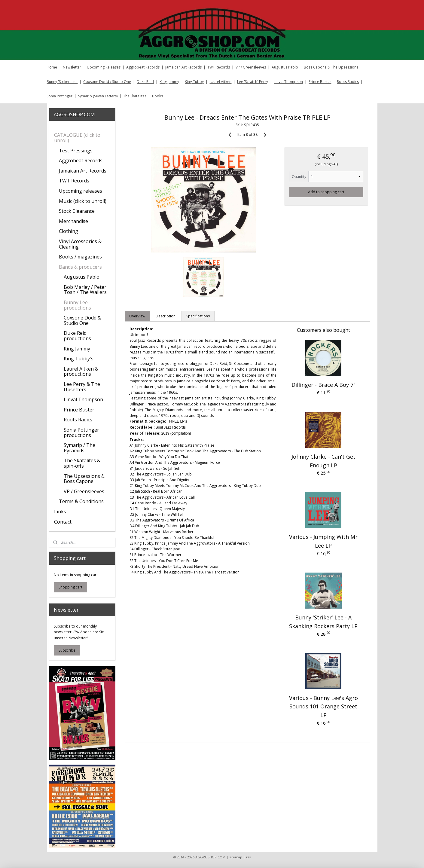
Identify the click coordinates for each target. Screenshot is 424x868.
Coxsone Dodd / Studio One (107, 82)
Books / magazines (80, 257)
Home (52, 67)
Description (166, 316)
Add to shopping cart (326, 192)
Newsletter (72, 67)
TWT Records (219, 67)
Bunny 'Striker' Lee (62, 82)
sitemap (236, 857)
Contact (63, 522)
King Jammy (169, 82)
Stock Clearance (77, 211)
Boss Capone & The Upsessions (331, 67)
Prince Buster (320, 82)
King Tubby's (79, 359)
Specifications (198, 316)
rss (248, 857)
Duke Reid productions (77, 336)
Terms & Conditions (81, 501)
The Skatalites (135, 96)
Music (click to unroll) (83, 201)
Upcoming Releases (104, 67)
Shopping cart (70, 587)
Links (60, 512)
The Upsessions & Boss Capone (84, 479)
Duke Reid (145, 82)
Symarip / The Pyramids (79, 448)
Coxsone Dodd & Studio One (82, 320)
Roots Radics (348, 82)
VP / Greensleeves (251, 67)
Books (157, 96)
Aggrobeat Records (143, 67)
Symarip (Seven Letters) (98, 96)
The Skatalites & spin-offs (82, 463)
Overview (137, 316)
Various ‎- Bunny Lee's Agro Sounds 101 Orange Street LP (323, 707)
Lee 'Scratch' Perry (253, 82)
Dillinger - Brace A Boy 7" (323, 385)
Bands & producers (80, 267)
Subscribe (67, 650)
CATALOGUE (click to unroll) (77, 138)
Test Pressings (76, 151)
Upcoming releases (81, 191)
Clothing (69, 231)
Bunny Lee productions (77, 305)
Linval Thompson (288, 82)
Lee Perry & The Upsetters (82, 387)
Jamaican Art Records (183, 67)
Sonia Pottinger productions (81, 432)
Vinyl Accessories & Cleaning (80, 244)
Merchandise (73, 221)
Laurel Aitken (220, 82)
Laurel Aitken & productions (81, 371)
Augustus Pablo (285, 67)
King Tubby (194, 82)
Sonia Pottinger (59, 96)
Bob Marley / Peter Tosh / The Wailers (85, 290)
